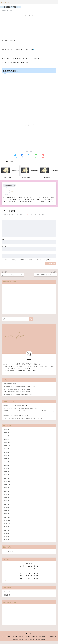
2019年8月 (7, 533)
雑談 (12, 161)
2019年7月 (7, 536)
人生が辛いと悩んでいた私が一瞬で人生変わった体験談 (16, 408)
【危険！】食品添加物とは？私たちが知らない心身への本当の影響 (19, 418)
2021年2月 (7, 472)
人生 (26, 640)
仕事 (13, 640)
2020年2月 (7, 513)
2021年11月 (7, 442)
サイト (4, 253)
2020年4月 (7, 506)
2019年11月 (7, 523)
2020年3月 (7, 509)
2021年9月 (7, 449)
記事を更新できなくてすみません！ (12, 405)
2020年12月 (7, 479)
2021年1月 (7, 476)
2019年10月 (7, 526)
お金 (3, 640)
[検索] (31, 318)
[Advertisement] (29, 27)
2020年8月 (7, 493)
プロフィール (7, 595)
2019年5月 (7, 543)
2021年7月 (7, 456)
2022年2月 (7, 432)
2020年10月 (7, 486)
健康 (29, 640)
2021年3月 (7, 469)
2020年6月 (7, 499)
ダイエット (34, 640)
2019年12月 (7, 519)
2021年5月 (7, 462)
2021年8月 (7, 452)
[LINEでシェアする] (36, 156)
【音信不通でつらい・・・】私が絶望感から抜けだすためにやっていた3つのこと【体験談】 (25, 410)
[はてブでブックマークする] (29, 156)
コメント (5, 218)
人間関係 (8, 640)
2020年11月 (7, 483)
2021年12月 (7, 439)
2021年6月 (7, 459)
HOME (29, 637)
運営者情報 (7, 598)
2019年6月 (7, 539)
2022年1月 (7, 436)
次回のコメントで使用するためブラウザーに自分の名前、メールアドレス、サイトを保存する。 (28, 259)
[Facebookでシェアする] (22, 156)
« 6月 (5, 584)
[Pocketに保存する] (43, 156)
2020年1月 (7, 516)
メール (4, 246)
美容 (20, 640)
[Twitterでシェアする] (15, 156)
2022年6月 (7, 429)
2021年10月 (7, 446)
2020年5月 (7, 503)
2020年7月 (7, 496)
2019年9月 (7, 529)
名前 (4, 239)
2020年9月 (7, 489)
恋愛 (16, 640)
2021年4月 (7, 466)
